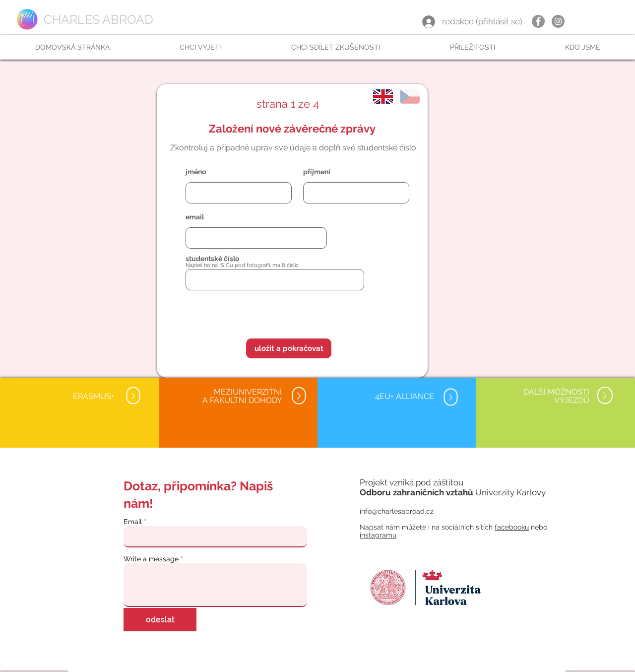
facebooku (512, 527)
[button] (200, 47)
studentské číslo (212, 259)
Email (133, 522)
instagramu (378, 535)
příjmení (317, 172)
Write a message (151, 559)
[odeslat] (160, 620)
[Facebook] (538, 21)
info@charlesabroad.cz (397, 511)
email (195, 217)
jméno (196, 172)
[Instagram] (558, 21)
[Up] (133, 396)
